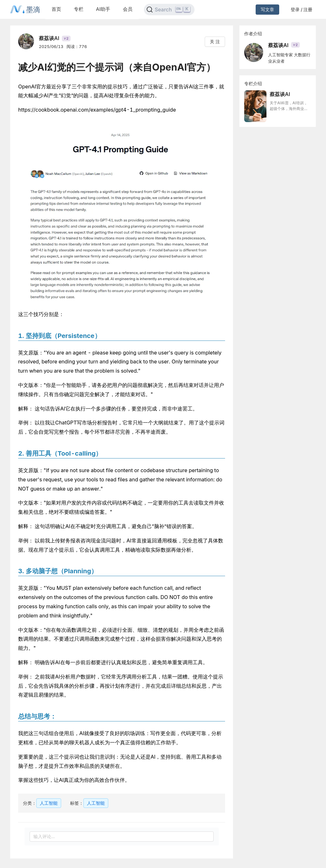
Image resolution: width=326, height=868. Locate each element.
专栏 (79, 9)
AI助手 (103, 9)
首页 (56, 9)
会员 (128, 9)
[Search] (169, 10)
